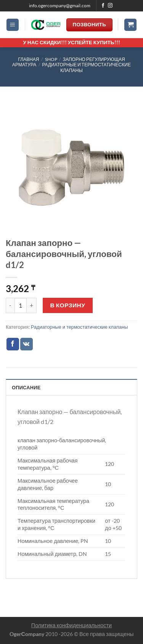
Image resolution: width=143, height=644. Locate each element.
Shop (51, 59)
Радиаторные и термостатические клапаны (86, 67)
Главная (28, 59)
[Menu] (13, 25)
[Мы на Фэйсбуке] (103, 6)
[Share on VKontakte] (27, 344)
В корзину (68, 305)
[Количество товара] (21, 305)
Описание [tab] (26, 387)
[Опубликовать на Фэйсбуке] (13, 344)
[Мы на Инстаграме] (110, 6)
